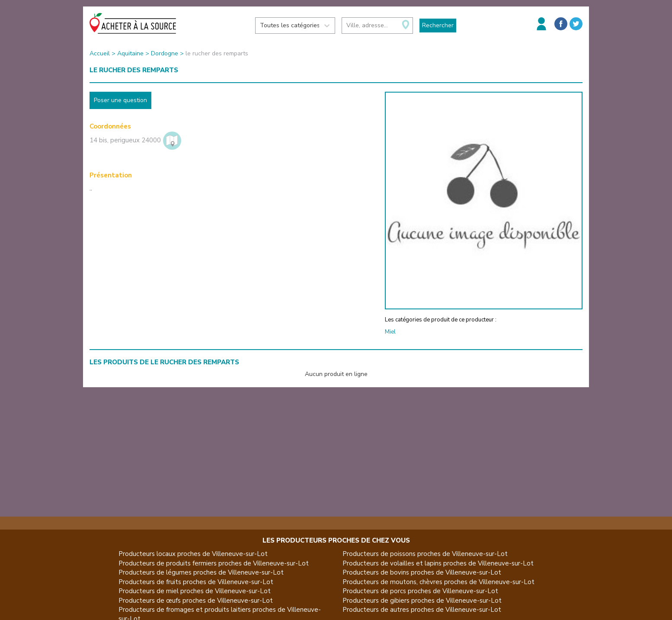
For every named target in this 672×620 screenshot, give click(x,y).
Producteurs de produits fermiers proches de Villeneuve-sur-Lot (214, 563)
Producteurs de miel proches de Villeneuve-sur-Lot (195, 591)
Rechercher (438, 25)
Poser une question (120, 100)
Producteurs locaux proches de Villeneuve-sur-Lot (193, 554)
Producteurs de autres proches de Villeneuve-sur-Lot (422, 610)
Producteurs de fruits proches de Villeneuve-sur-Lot (196, 582)
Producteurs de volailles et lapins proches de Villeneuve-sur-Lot (438, 563)
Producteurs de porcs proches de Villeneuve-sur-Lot (420, 591)
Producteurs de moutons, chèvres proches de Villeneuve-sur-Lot (438, 582)
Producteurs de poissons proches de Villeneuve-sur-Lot (425, 554)
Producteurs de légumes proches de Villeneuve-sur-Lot (201, 572)
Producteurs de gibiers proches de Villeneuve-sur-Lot (422, 601)
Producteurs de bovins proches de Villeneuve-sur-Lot (422, 572)
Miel (390, 332)
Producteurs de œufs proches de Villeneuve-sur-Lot (196, 601)
